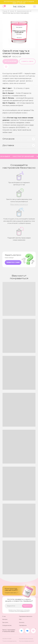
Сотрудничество (7, 625)
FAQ (20, 619)
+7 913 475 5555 (8, 632)
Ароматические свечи (23, 11)
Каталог (12, 11)
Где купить (5, 622)
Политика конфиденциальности (26, 641)
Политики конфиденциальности (22, 611)
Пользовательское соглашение (26, 639)
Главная (5, 11)
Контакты (22, 622)
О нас (4, 616)
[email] (19, 606)
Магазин (5, 619)
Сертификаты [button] (23, 625)
